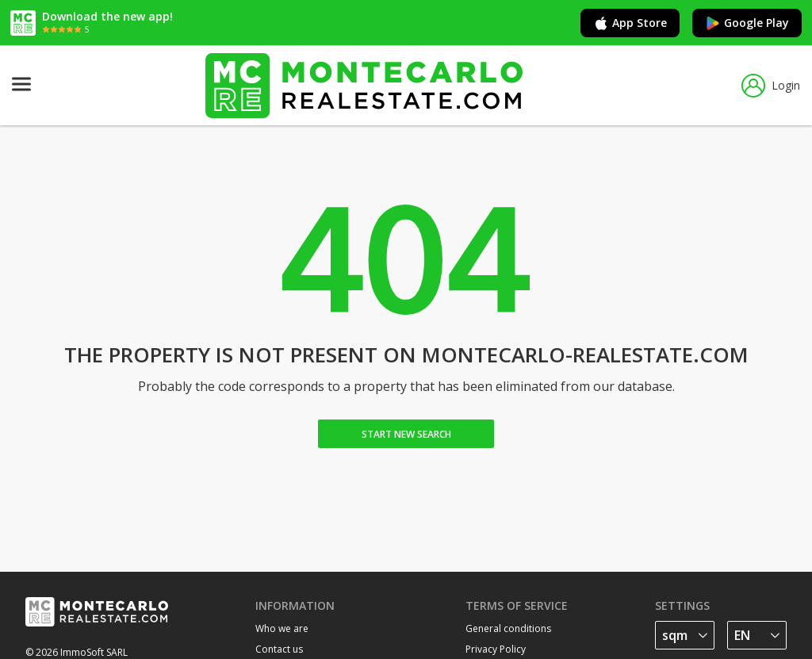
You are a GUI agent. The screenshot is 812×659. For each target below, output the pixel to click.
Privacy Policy (496, 649)
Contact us (279, 649)
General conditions (508, 628)
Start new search (406, 434)
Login (771, 86)
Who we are (282, 628)
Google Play (747, 23)
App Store (630, 23)
